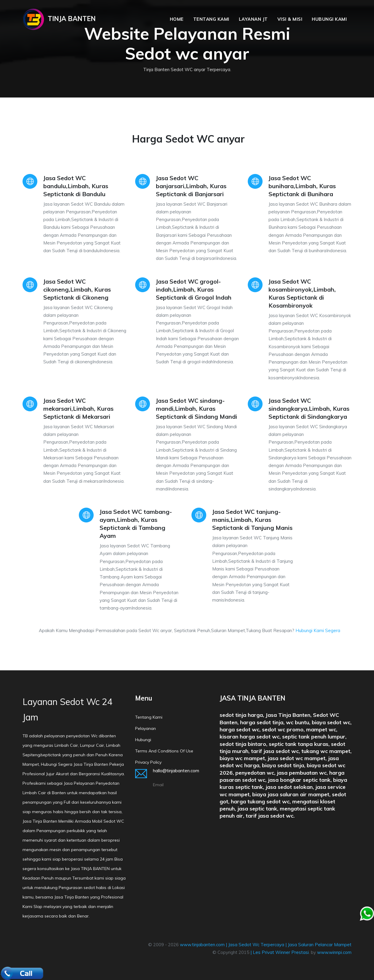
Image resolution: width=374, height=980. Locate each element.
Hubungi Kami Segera (318, 630)
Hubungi (143, 740)
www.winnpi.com (334, 952)
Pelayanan (146, 728)
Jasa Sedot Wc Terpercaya (256, 945)
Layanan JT (253, 19)
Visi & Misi (290, 19)
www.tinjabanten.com (202, 945)
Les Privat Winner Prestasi (281, 952)
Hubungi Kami (329, 19)
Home (177, 19)
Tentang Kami (211, 19)
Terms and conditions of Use (164, 751)
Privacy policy (148, 762)
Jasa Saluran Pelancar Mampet (320, 945)
